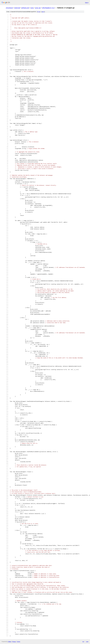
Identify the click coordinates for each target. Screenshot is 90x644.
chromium (9, 8)
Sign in (87, 3)
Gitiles (10, 642)
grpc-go (38, 8)
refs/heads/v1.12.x (48, 8)
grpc (32, 8)
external (17, 8)
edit (43, 12)
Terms (18, 642)
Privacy (14, 642)
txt (83, 642)
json (87, 642)
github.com (25, 8)
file (39, 12)
